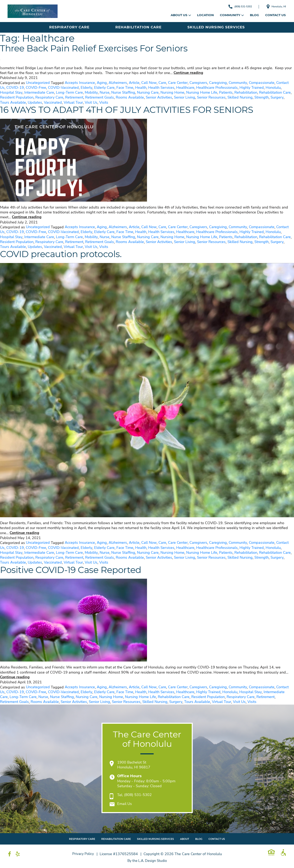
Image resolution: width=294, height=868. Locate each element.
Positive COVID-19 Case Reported (77, 570)
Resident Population (17, 98)
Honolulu (273, 88)
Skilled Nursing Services (216, 27)
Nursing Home (172, 93)
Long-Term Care (69, 93)
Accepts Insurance (80, 83)
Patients (226, 93)
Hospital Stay (11, 93)
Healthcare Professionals (217, 88)
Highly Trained (252, 88)
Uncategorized (38, 83)
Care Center (178, 83)
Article (134, 83)
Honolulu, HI (274, 7)
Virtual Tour (73, 103)
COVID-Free (36, 88)
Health (141, 88)
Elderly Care (104, 88)
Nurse (105, 93)
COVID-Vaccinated (63, 88)
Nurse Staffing (123, 93)
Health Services (161, 88)
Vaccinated (53, 103)
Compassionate (262, 83)
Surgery (277, 98)
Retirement (74, 98)
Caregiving (218, 83)
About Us (181, 15)
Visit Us (91, 103)
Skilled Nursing (240, 98)
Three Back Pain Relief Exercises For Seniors (102, 49)
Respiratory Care (69, 27)
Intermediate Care (39, 93)
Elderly (86, 88)
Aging (102, 83)
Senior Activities (159, 98)
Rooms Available (130, 98)
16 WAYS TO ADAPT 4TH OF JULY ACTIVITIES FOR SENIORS (138, 110)
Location (205, 15)
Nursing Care (148, 93)
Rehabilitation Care (138, 27)
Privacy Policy (83, 854)
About (185, 839)
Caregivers (198, 83)
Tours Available (13, 103)
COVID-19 (15, 88)
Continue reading (188, 73)
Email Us (125, 804)
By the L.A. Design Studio (147, 861)
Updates (35, 103)
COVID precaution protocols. (66, 255)
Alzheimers (118, 83)
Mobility (91, 93)
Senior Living (185, 98)
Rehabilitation (246, 93)
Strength (262, 98)
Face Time (125, 88)
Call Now (149, 83)
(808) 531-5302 (234, 7)
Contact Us (276, 15)
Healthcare (185, 88)
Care (162, 83)
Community (232, 15)
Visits (104, 103)
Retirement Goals (100, 98)
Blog (254, 15)
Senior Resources (211, 98)
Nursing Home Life (202, 93)
